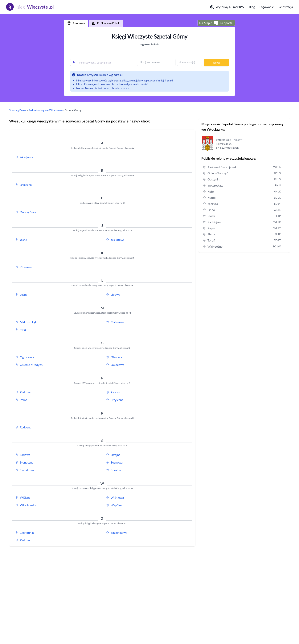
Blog (252, 7)
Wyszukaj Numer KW (227, 7)
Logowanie (267, 7)
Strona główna (18, 110)
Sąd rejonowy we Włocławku (46, 110)
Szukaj (216, 62)
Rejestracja (286, 7)
